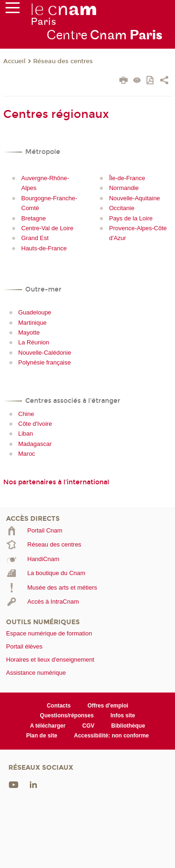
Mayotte (29, 332)
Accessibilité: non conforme (112, 736)
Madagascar (35, 444)
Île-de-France (127, 178)
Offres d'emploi (108, 706)
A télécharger (48, 726)
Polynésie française (45, 362)
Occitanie (122, 208)
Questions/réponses (67, 715)
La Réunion (34, 342)
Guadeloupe (35, 312)
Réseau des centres (63, 61)
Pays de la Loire (131, 218)
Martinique (32, 323)
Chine (26, 414)
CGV (88, 726)
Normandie (124, 188)
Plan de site (42, 736)
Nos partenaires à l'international (56, 482)
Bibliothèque (128, 726)
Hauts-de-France (44, 248)
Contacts (59, 706)
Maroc (27, 454)
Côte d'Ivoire (35, 424)
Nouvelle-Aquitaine (135, 198)
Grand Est (35, 238)
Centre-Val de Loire (48, 228)
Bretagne (34, 218)
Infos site (123, 715)
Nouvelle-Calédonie (45, 353)
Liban (26, 434)
